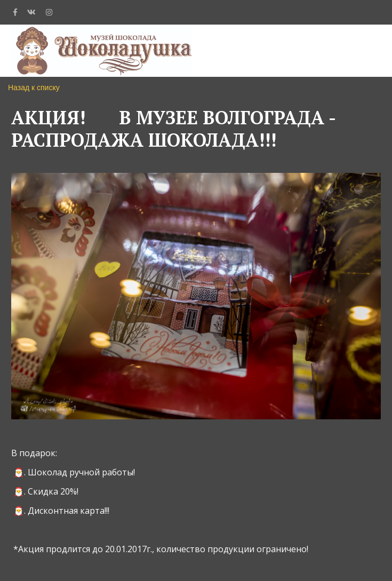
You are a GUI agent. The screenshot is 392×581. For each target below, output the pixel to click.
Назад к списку (34, 87)
